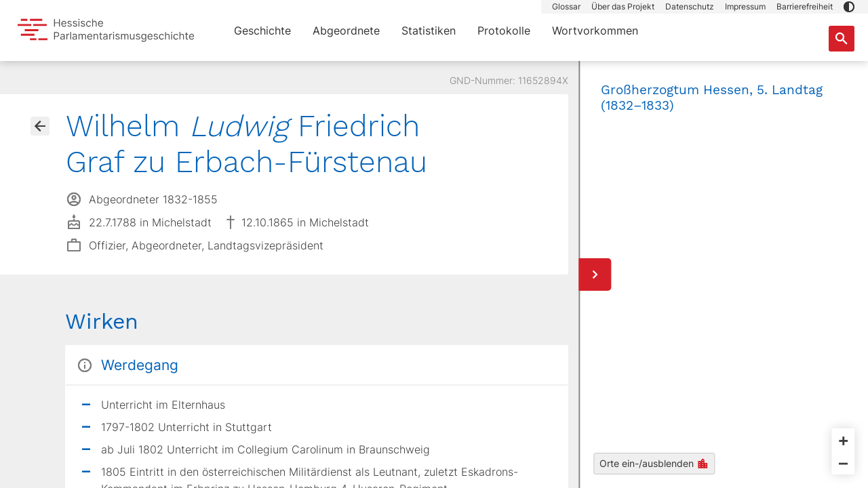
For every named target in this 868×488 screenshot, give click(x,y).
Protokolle (504, 30)
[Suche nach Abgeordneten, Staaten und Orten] (842, 39)
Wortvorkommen (595, 30)
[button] (849, 7)
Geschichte (262, 30)
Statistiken (429, 30)
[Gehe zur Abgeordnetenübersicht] (40, 126)
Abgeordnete (346, 30)
